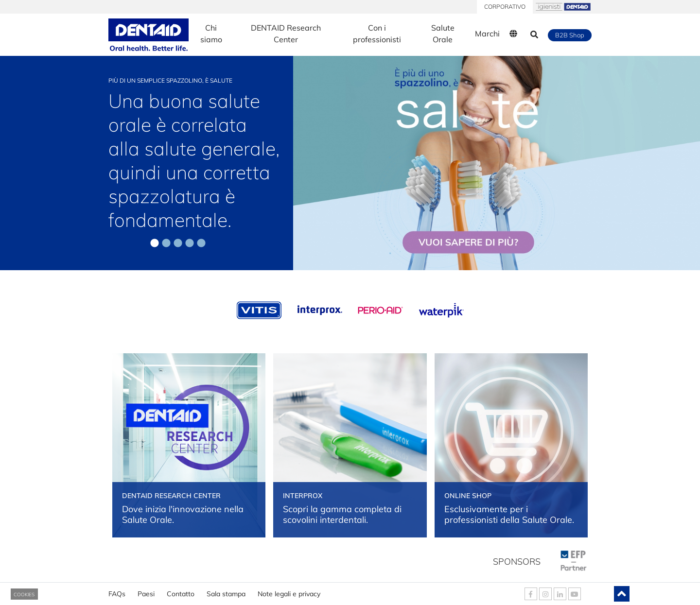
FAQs (117, 590)
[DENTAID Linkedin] (560, 594)
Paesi (146, 590)
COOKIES (24, 595)
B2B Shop (570, 35)
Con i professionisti (377, 34)
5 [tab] (201, 243)
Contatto (181, 590)
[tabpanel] (350, 162)
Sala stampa (226, 590)
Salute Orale (443, 34)
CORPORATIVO (505, 7)
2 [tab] (166, 243)
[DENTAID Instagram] (545, 594)
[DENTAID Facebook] (531, 594)
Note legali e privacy (289, 590)
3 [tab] (178, 243)
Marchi (487, 34)
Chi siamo (211, 34)
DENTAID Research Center (286, 34)
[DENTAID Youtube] (575, 594)
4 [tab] (190, 243)
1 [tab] (155, 243)
